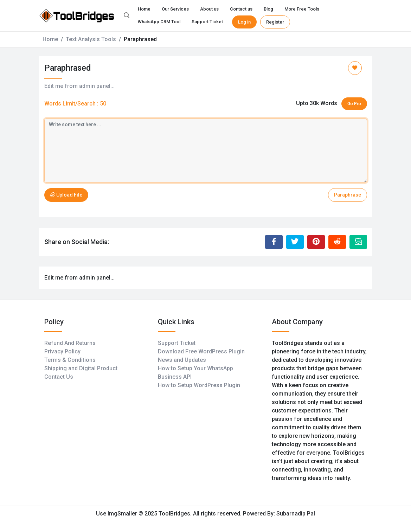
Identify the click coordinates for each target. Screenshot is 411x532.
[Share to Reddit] (337, 242)
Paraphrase (348, 195)
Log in (244, 22)
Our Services (175, 9)
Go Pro (354, 104)
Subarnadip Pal (296, 514)
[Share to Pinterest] (316, 242)
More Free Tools (302, 9)
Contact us (241, 9)
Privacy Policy (62, 351)
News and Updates (182, 360)
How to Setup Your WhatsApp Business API (195, 373)
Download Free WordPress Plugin (201, 351)
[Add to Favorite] (355, 68)
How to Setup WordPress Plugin (199, 385)
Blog (268, 9)
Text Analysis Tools (91, 39)
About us (209, 9)
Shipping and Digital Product (81, 368)
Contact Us (59, 377)
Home (144, 9)
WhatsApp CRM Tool (159, 22)
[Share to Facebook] (274, 242)
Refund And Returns (70, 343)
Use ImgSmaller (117, 514)
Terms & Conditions (70, 360)
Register (275, 22)
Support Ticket (207, 22)
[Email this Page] (358, 242)
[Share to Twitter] (295, 242)
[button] (127, 16)
